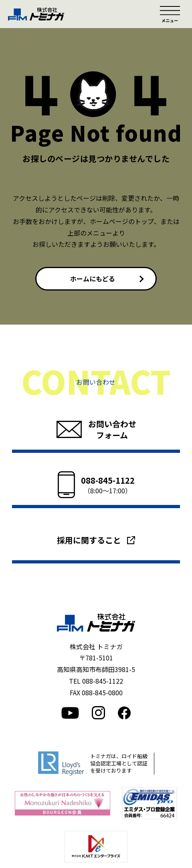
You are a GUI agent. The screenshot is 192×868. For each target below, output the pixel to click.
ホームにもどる (93, 279)
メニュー (170, 14)
